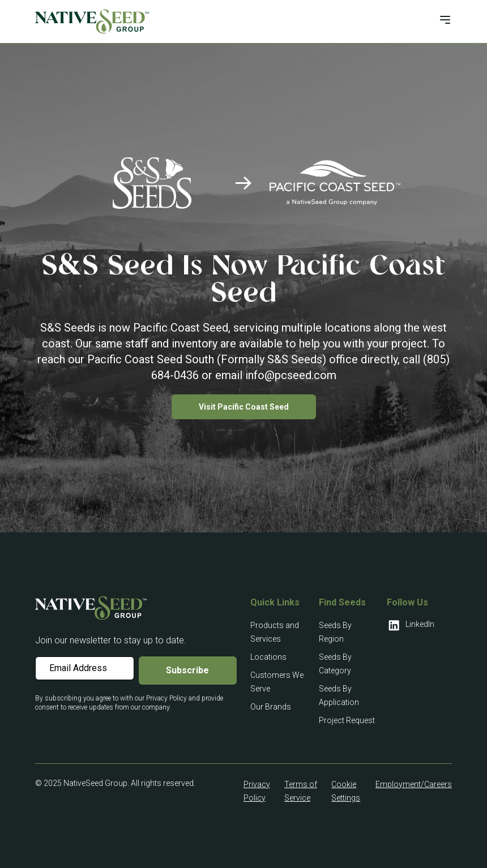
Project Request (347, 720)
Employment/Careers (414, 784)
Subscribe (187, 670)
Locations (268, 657)
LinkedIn (411, 625)
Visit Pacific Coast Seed (244, 407)
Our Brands (271, 707)
